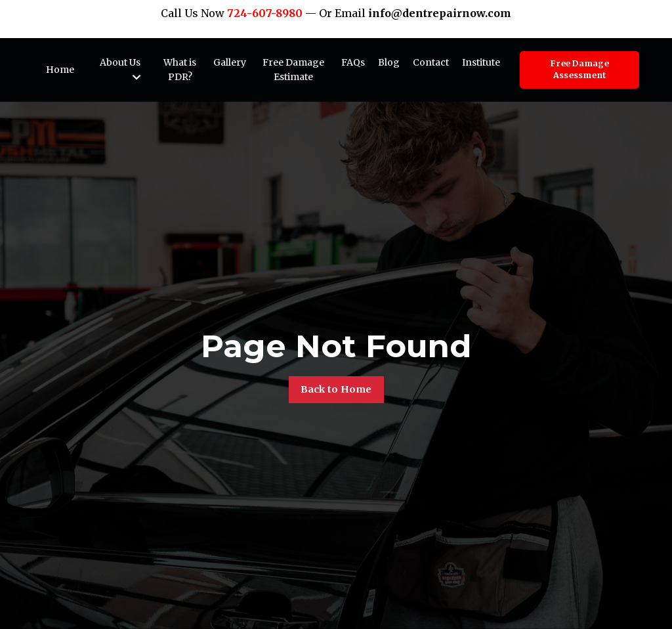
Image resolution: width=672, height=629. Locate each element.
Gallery (230, 62)
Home (60, 70)
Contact (431, 62)
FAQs (353, 62)
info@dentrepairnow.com (440, 13)
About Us (120, 69)
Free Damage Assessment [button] (579, 70)
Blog (389, 62)
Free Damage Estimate (293, 70)
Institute (481, 62)
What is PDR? (180, 70)
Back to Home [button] (336, 389)
